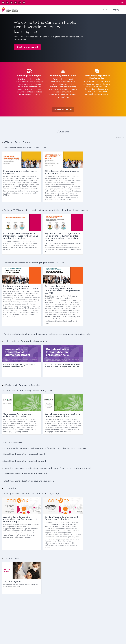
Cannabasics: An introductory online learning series (28, 391)
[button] (117, 3)
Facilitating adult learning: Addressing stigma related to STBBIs (34, 263)
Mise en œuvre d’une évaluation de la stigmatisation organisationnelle (62, 366)
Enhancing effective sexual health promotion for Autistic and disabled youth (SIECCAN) (45, 448)
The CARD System (12, 558)
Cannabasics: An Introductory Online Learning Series (18, 415)
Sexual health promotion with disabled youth (25, 461)
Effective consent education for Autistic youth (25, 474)
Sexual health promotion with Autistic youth (25, 454)
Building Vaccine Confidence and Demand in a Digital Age (31, 494)
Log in (122, 3)
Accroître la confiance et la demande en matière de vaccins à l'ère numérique (20, 519)
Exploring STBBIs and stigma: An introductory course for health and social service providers (47, 210)
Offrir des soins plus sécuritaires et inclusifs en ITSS (62, 172)
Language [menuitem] (116, 10)
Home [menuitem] (106, 10)
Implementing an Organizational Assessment (25, 341)
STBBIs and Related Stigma (17, 142)
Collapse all (120, 138)
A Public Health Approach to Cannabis (22, 385)
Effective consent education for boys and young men (29, 481)
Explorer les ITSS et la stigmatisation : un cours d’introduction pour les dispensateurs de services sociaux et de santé (63, 237)
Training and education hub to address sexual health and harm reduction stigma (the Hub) (47, 334)
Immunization (10, 488)
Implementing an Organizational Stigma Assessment (20, 366)
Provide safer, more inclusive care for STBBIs (25, 148)
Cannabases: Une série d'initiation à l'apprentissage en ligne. (62, 415)
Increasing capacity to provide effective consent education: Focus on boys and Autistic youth (47, 468)
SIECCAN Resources (13, 443)
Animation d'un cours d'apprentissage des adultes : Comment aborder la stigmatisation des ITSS (62, 290)
